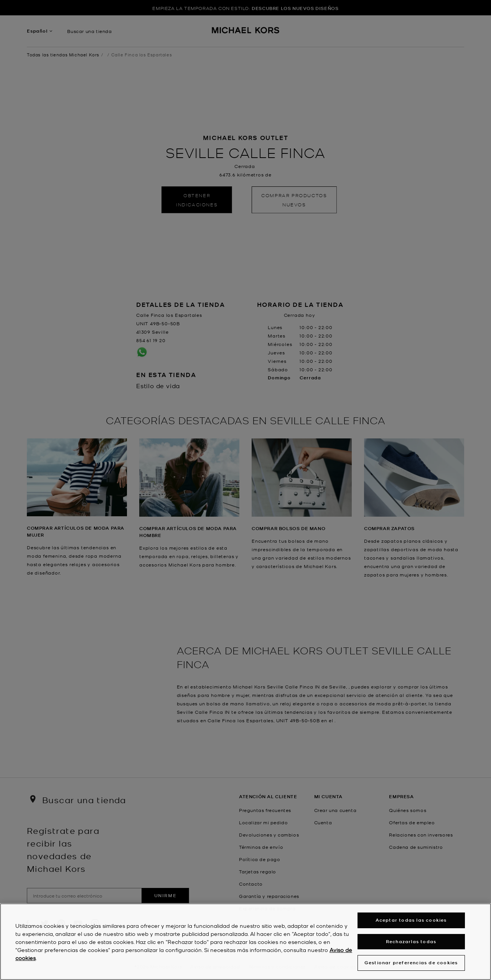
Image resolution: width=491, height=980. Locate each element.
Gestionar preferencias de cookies (411, 963)
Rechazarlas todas (411, 942)
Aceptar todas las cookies (411, 921)
